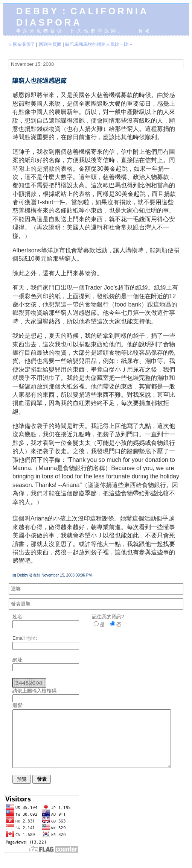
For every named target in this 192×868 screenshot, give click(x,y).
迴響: (18, 705)
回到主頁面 (50, 44)
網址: (18, 660)
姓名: (18, 617)
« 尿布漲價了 (22, 44)
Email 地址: (25, 638)
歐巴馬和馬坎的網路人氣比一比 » (99, 44)
